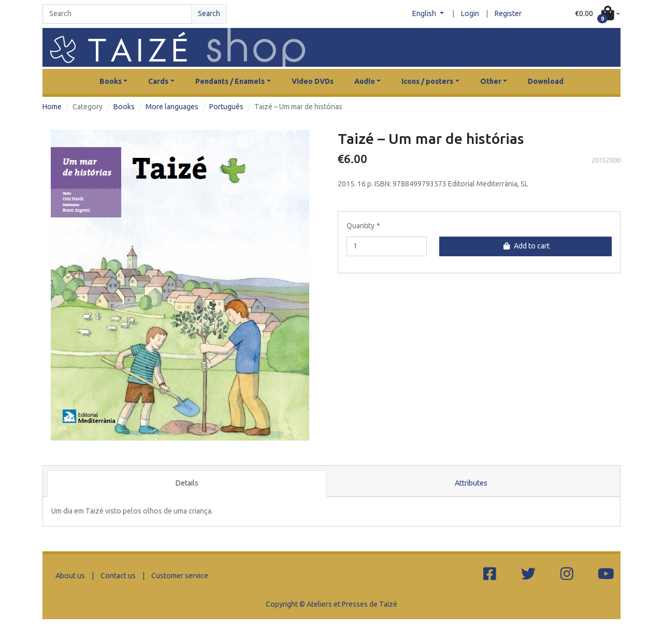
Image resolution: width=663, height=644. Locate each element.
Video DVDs (313, 81)
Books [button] (111, 81)
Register (508, 13)
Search (209, 13)
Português (226, 107)
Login (470, 13)
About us (70, 576)
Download (546, 81)
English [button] (425, 13)
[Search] (117, 14)
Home (52, 107)
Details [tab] (187, 483)
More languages (172, 107)
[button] (597, 14)
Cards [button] (158, 81)
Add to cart (525, 246)
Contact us (118, 576)
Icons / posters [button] (427, 81)
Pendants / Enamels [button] (230, 81)
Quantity (361, 226)
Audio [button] (365, 81)
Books (124, 107)
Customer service (180, 576)
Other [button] (491, 81)
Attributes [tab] (471, 483)
